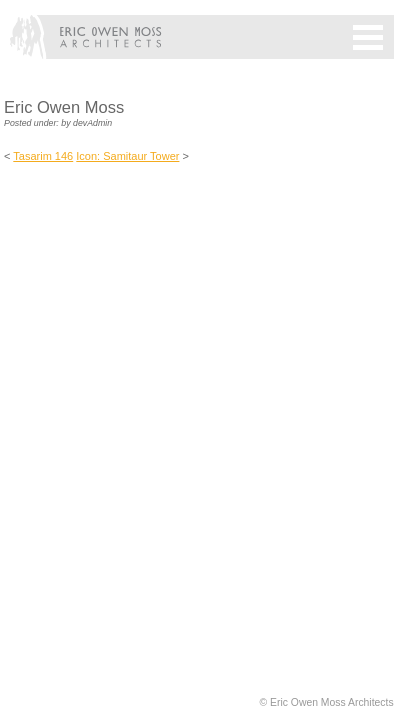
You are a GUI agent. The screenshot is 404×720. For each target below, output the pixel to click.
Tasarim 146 (43, 156)
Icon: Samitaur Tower (127, 156)
